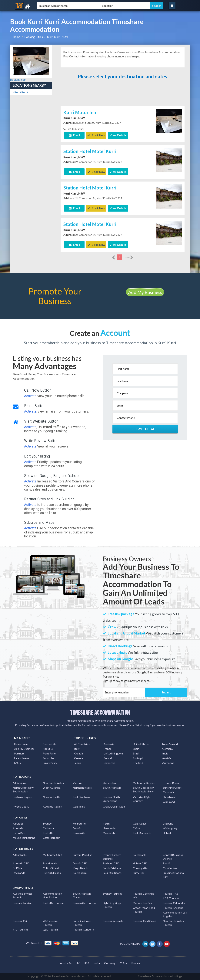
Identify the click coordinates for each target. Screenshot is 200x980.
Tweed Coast (21, 806)
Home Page (21, 744)
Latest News (22, 758)
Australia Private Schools (23, 895)
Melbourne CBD (52, 855)
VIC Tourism (20, 929)
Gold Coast (140, 823)
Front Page (49, 753)
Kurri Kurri (20, 92)
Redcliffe (48, 833)
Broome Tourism (23, 903)
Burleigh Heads (52, 873)
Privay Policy (50, 763)
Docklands (19, 873)
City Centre (170, 868)
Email (74, 135)
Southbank (139, 855)
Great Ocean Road (114, 806)
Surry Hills (139, 873)
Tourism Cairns (22, 921)
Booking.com (18, 80)
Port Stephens (82, 797)
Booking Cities (34, 37)
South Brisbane (112, 868)
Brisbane (168, 823)
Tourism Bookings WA (143, 895)
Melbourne (79, 823)
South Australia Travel (82, 895)
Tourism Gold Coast (145, 921)
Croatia (78, 753)
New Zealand (170, 744)
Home (17, 37)
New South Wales (53, 783)
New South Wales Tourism (173, 923)
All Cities (18, 823)
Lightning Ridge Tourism (112, 905)
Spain (136, 749)
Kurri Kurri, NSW (57, 37)
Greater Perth (51, 797)
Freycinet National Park (174, 875)
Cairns (137, 828)
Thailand (138, 763)
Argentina (168, 763)
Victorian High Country (141, 799)
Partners (19, 753)
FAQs (17, 763)
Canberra (48, 828)
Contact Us (49, 744)
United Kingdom (113, 753)
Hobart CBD (140, 863)
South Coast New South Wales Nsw (143, 789)
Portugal (138, 758)
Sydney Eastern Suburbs (112, 857)
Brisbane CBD (111, 863)
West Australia (52, 788)
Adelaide (18, 828)
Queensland (110, 783)
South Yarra (80, 873)
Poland (108, 758)
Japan (78, 763)
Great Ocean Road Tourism (144, 910)
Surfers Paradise (83, 855)
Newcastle (109, 828)
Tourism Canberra (83, 929)
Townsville (79, 833)
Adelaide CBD (21, 863)
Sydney (47, 823)
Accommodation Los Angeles (175, 914)
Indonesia (109, 763)
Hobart (167, 833)
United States (141, 744)
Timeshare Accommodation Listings (160, 976)
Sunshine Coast (172, 788)
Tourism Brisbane (173, 908)
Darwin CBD (80, 863)
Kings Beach (80, 868)
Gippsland (169, 802)
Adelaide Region (52, 806)
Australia (109, 744)
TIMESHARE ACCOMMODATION (100, 712)
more (129, 257)
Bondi (166, 863)
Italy (77, 749)
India (165, 753)
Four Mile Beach (112, 873)
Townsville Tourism (84, 903)
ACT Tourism (171, 898)
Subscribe (48, 758)
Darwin (77, 828)
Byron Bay (19, 833)
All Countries (82, 744)
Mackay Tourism (142, 903)
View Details (118, 135)
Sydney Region (172, 783)
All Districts (20, 855)
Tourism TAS (170, 894)
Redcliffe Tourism (53, 903)
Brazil (136, 753)
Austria (167, 758)
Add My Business (145, 292)
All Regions (19, 783)
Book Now (96, 135)
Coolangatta (140, 868)
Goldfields (79, 806)
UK (78, 963)
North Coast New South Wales (23, 789)
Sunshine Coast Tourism (82, 923)
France (108, 749)
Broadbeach (50, 863)
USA (87, 963)
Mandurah (109, 833)
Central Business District (173, 857)
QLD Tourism (51, 929)
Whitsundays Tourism (51, 923)
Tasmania (168, 792)
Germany (168, 749)
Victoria (77, 783)
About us (48, 749)
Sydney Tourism (112, 894)
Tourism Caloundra (174, 903)
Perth (106, 823)
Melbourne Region (144, 783)
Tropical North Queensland (111, 799)
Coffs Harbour (51, 838)
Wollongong (170, 828)
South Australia (112, 788)
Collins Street (51, 868)
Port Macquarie (142, 833)
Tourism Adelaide (113, 921)
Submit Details (145, 429)
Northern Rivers (82, 788)
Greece (79, 758)
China (123, 963)
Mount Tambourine (24, 838)
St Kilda (17, 868)
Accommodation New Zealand (52, 895)
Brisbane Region (22, 797)
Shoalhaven (170, 797)
